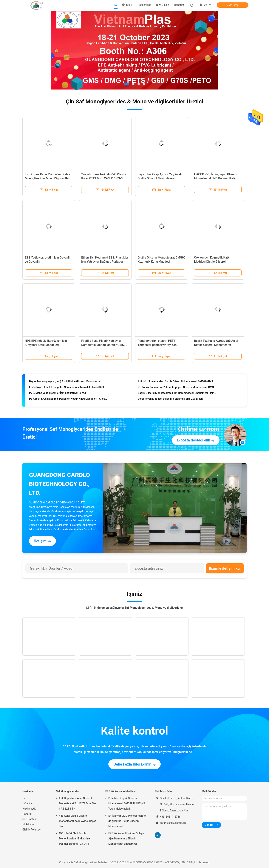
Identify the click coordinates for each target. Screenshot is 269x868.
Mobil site (28, 824)
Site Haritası (30, 819)
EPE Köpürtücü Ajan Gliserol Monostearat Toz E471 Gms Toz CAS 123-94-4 (78, 803)
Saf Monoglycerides (68, 791)
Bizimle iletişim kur (225, 568)
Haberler (27, 814)
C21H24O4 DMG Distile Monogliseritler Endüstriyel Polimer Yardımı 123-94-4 (75, 839)
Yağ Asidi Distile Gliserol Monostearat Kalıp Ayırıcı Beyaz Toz (78, 821)
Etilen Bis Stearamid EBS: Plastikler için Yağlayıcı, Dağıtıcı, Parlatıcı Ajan (105, 262)
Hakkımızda (29, 809)
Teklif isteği (232, 5)
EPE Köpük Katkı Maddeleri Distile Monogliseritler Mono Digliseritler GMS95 (47, 178)
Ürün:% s (27, 803)
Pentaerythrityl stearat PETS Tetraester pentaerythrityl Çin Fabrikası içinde (157, 345)
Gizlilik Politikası (32, 830)
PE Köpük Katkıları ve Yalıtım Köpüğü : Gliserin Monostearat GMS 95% (177, 388)
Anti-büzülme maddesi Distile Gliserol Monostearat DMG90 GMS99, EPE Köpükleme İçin (177, 382)
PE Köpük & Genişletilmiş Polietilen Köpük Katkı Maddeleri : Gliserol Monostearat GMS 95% (68, 399)
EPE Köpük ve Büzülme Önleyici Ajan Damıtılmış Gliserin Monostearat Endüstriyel (127, 839)
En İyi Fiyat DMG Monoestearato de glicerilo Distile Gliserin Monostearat (127, 821)
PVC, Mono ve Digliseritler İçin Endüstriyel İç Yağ (58, 394)
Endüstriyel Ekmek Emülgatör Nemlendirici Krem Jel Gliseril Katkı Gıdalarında (68, 388)
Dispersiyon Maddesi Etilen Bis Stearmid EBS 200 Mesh (170, 399)
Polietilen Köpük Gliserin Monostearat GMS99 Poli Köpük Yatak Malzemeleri (127, 803)
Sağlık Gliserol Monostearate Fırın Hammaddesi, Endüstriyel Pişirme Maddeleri (177, 394)
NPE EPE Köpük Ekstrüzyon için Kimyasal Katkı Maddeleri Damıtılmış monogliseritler (46, 345)
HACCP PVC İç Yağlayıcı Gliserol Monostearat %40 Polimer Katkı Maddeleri (216, 178)
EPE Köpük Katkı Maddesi (120, 791)
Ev (24, 798)
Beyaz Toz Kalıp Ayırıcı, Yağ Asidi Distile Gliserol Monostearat (65, 382)
